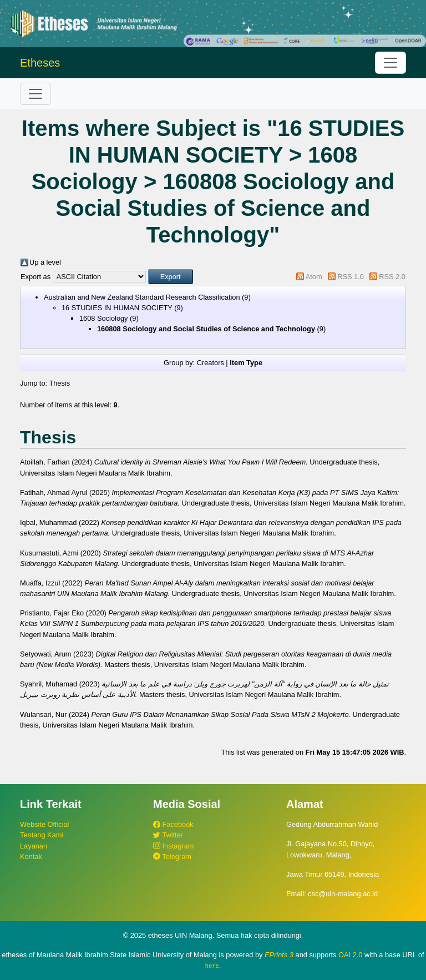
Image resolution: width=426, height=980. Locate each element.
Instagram (173, 846)
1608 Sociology (104, 318)
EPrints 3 (279, 955)
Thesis (59, 383)
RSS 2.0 (392, 277)
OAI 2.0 (350, 955)
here (212, 966)
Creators (211, 363)
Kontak (31, 857)
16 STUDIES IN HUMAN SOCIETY (117, 308)
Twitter (168, 835)
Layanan (34, 846)
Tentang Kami (42, 835)
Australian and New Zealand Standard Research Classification (142, 297)
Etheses (40, 63)
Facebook (173, 824)
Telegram (172, 857)
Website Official (44, 824)
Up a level (45, 262)
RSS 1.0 (351, 277)
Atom (314, 277)
